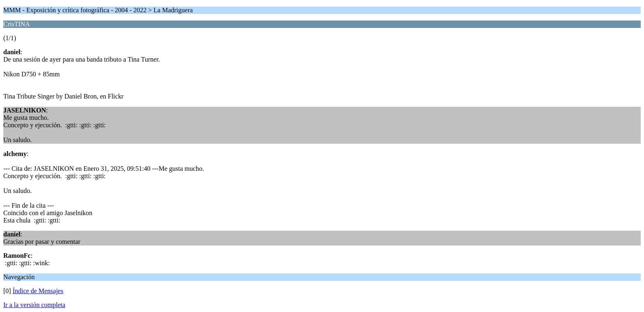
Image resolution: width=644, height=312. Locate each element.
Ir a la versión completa (34, 305)
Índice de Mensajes (38, 291)
